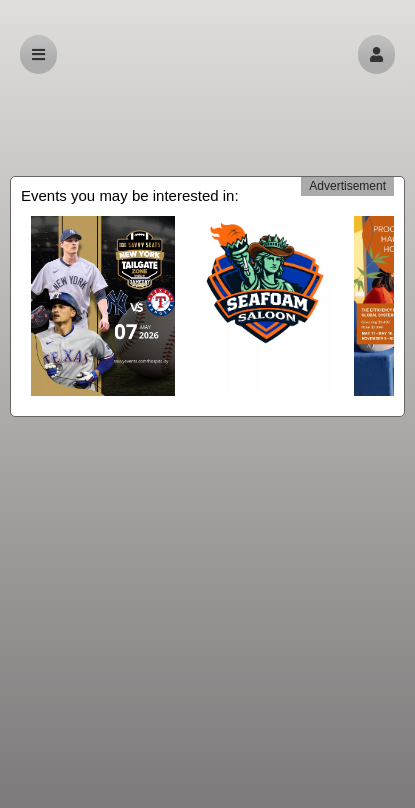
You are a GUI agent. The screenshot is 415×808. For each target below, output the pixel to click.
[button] (376, 54)
